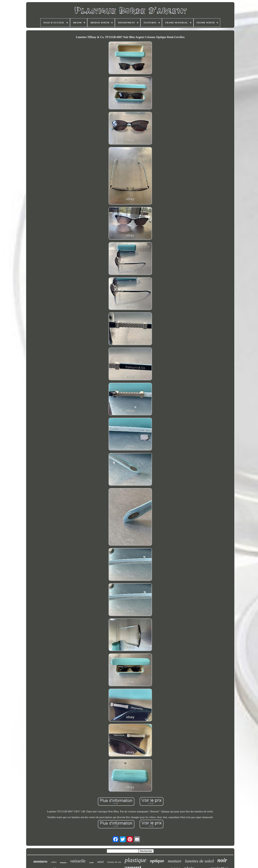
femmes (63, 862)
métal (101, 862)
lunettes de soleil (199, 861)
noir (222, 860)
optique (157, 861)
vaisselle (78, 861)
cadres (54, 862)
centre (92, 863)
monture (175, 861)
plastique (136, 860)
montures (40, 861)
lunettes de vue (114, 862)
